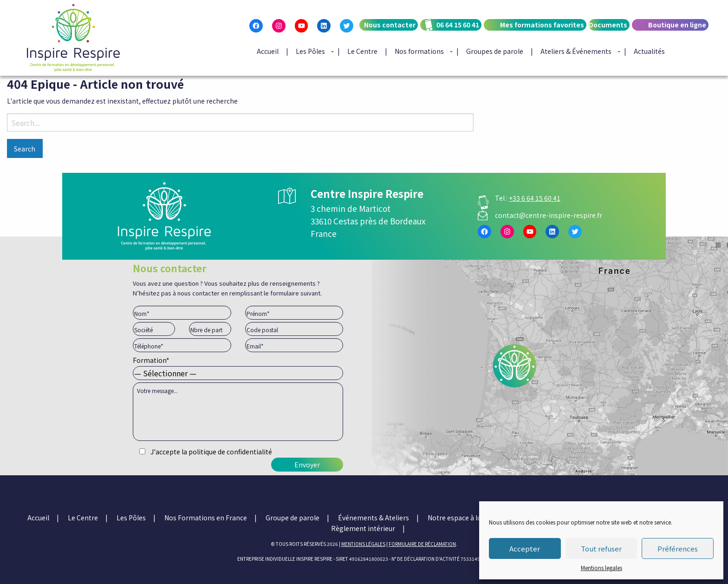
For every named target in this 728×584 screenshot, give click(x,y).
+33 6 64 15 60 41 (535, 198)
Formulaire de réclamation (422, 544)
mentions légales (363, 544)
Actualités (649, 51)
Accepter (525, 548)
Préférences (678, 548)
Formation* (238, 367)
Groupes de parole (495, 51)
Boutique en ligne (677, 25)
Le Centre (362, 51)
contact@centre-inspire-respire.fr (549, 215)
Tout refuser (601, 548)
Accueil (268, 51)
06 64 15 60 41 (458, 25)
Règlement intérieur (363, 528)
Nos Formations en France (206, 518)
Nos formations (419, 51)
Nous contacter (390, 25)
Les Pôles (310, 51)
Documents (608, 25)
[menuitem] (387, 33)
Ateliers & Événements (576, 51)
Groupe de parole (292, 518)
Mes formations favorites (542, 25)
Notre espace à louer (460, 518)
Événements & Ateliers (374, 518)
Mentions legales (601, 568)
